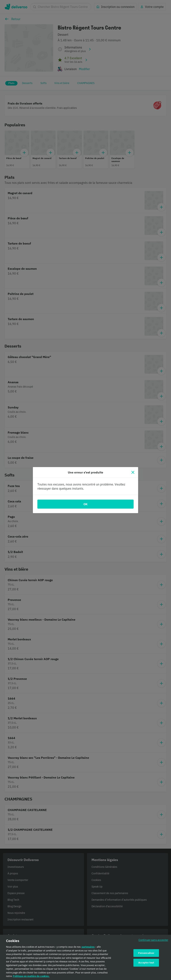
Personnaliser (146, 955)
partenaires (88, 949)
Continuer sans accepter (153, 942)
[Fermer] (133, 472)
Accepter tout (146, 965)
